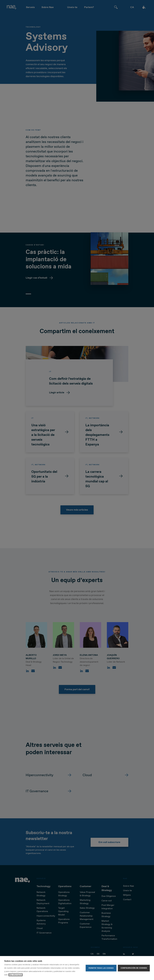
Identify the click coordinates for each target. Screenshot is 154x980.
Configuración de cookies (134, 968)
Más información (15, 975)
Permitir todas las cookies (101, 968)
